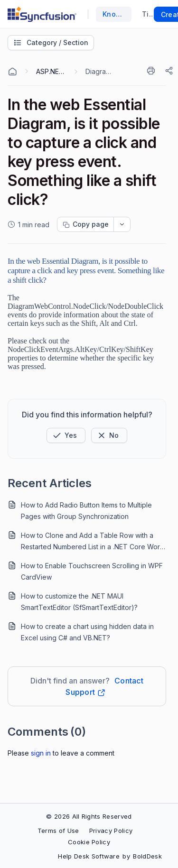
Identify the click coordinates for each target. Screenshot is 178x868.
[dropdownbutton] (122, 224)
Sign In (41, 753)
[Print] (153, 71)
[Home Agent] (12, 72)
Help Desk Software (89, 856)
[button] (66, 435)
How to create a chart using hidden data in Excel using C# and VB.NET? (87, 632)
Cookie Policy (89, 842)
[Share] (170, 71)
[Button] (109, 435)
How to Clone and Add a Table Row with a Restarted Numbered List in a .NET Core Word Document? (93, 542)
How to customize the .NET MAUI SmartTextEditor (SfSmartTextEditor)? (79, 602)
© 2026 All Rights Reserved (89, 816)
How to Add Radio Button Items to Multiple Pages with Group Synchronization (86, 511)
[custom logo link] (42, 14)
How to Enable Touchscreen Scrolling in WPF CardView (92, 571)
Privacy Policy (111, 831)
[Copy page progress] (85, 224)
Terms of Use (58, 831)
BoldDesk (147, 856)
